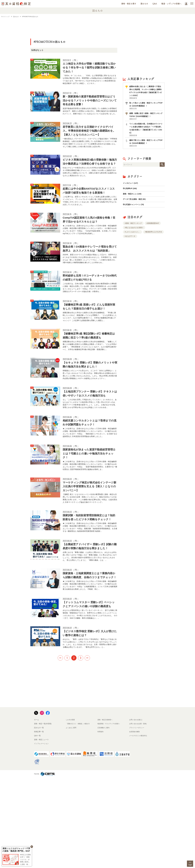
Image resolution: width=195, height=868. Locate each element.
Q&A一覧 (37, 826)
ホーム (37, 810)
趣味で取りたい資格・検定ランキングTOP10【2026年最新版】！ (146, 143)
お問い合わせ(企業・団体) (139, 814)
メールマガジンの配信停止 (139, 826)
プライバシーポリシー (137, 818)
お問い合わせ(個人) (136, 810)
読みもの (144, 4)
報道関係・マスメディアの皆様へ (110, 814)
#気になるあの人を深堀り (134, 231)
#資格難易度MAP (153, 227)
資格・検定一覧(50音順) (43, 814)
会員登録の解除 (135, 822)
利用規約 (101, 822)
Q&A (155, 4)
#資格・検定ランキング (133, 227)
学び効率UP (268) (131, 190)
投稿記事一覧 (39, 822)
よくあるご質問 (71, 818)
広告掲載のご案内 (104, 818)
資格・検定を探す (129, 4)
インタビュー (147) (131, 184)
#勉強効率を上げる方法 (153, 236)
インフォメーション (41, 834)
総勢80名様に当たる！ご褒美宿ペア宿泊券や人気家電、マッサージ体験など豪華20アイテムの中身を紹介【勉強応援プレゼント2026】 (146, 92)
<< (60, 748)
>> (87, 748)
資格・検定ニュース (41, 830)
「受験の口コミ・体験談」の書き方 (79, 814)
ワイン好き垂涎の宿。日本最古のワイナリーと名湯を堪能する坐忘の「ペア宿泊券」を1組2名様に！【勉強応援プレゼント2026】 (146, 130)
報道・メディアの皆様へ (171, 4)
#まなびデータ (130, 240)
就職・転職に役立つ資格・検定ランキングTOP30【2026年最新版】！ (146, 116)
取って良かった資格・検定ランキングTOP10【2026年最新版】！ (146, 106)
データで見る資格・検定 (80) (136, 202)
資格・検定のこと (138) (133, 196)
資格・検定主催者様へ (106, 810)
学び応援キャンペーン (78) (135, 208)
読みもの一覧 (39, 818)
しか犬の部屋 (71, 810)
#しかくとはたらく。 (132, 236)
